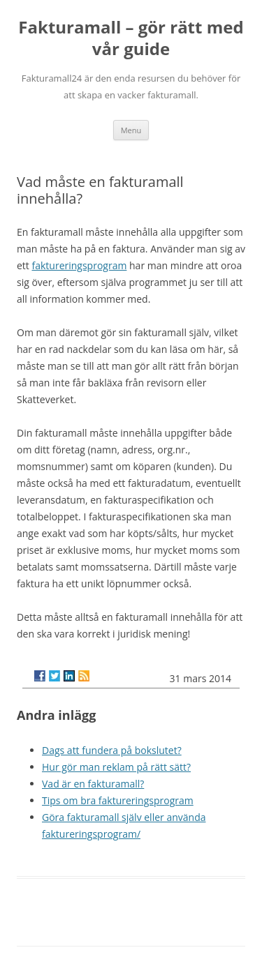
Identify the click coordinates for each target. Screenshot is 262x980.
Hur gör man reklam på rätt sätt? (116, 767)
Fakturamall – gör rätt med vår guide (131, 38)
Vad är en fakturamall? (93, 784)
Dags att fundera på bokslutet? (112, 750)
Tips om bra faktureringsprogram (118, 800)
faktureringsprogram (79, 265)
